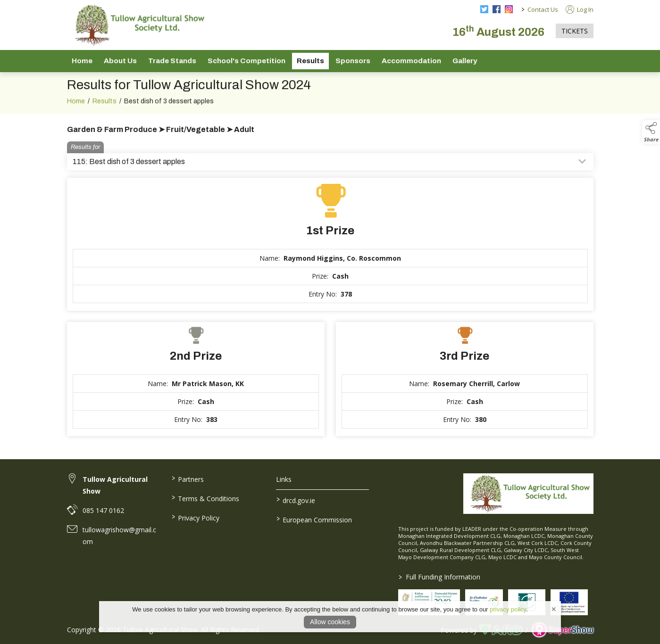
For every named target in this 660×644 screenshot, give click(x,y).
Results (104, 114)
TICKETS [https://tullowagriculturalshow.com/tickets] (575, 31)
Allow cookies (330, 622)
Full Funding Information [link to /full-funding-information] (439, 577)
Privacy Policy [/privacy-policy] (196, 517)
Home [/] (82, 61)
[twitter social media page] (484, 9)
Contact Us (543, 9)
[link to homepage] (138, 25)
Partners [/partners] (188, 479)
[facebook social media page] (497, 9)
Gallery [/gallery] (465, 61)
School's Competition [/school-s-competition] (246, 61)
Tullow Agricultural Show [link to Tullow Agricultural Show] (115, 485)
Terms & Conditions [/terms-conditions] (205, 498)
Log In (580, 9)
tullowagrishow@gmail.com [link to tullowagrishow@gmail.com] (119, 536)
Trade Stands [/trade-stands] (172, 61)
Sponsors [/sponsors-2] (353, 61)
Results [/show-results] (310, 61)
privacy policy (508, 609)
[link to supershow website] (563, 630)
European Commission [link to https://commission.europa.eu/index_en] (314, 519)
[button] (651, 132)
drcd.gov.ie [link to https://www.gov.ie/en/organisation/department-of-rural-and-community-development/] (296, 500)
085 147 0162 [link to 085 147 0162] (103, 510)
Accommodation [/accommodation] (411, 61)
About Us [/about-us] (120, 61)
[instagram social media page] (509, 9)
